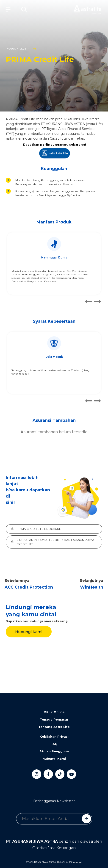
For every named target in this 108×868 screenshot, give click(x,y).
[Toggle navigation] (7, 9)
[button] (24, 9)
